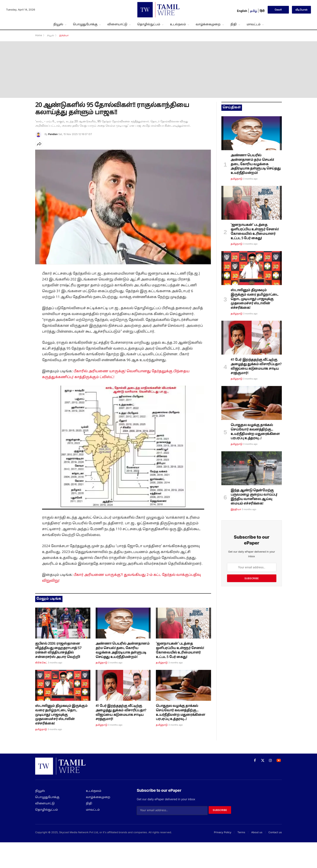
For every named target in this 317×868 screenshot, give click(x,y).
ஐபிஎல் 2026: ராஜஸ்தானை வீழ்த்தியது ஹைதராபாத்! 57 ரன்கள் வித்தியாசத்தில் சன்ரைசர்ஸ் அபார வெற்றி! (58, 650)
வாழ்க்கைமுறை (208, 24)
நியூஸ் (58, 24)
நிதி (234, 24)
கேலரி (278, 10)
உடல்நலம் (178, 24)
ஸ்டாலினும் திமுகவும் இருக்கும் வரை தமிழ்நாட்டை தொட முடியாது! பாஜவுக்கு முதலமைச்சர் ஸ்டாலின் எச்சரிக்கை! (61, 715)
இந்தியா (236, 510)
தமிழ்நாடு (101, 663)
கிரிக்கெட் (41, 663)
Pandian (53, 134)
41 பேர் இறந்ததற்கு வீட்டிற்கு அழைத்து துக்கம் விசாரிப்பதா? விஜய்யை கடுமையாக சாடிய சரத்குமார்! (121, 713)
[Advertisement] (158, 70)
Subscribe (252, 578)
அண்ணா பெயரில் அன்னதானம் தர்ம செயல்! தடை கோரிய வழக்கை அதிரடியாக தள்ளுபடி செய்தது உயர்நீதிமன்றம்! (123, 650)
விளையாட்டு (117, 24)
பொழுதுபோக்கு (85, 24)
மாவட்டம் (254, 24)
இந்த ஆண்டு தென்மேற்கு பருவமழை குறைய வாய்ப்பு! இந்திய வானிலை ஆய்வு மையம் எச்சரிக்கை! (254, 497)
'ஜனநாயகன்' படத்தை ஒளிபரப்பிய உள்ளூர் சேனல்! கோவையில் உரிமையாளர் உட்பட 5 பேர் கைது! (180, 650)
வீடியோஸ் (301, 10)
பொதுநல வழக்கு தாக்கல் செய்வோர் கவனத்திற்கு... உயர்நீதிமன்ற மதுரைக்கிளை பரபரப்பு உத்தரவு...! (180, 713)
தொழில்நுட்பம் (149, 24)
